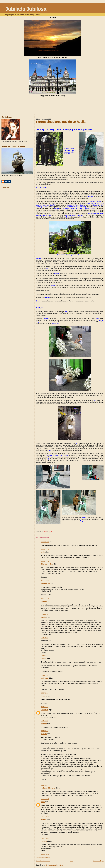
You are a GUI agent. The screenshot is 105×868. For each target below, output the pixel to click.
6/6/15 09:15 (45, 731)
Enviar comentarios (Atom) (54, 865)
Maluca (44, 820)
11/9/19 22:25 (45, 854)
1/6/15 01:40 (45, 614)
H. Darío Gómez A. (48, 788)
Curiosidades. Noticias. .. (48, 533)
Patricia (44, 841)
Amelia (44, 658)
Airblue (44, 601)
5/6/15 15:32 (45, 721)
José (43, 802)
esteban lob (45, 584)
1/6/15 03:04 (45, 638)
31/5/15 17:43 (45, 561)
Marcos (44, 724)
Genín (43, 617)
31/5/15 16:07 (45, 549)
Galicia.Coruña (60, 533)
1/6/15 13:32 (45, 656)
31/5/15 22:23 (45, 599)
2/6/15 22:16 (45, 693)
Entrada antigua (98, 861)
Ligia (43, 552)
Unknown (45, 678)
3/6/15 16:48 (45, 707)
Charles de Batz (47, 564)
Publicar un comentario (43, 858)
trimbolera (45, 542)
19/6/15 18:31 (45, 817)
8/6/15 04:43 (45, 785)
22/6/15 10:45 (45, 838)
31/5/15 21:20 (45, 581)
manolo (44, 734)
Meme (43, 696)
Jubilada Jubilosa (26, 9)
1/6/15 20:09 (45, 675)
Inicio (72, 861)
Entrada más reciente (43, 861)
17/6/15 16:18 (45, 799)
